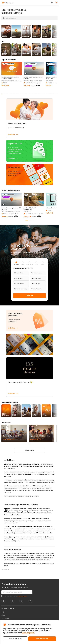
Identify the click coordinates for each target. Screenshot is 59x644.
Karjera (4, 612)
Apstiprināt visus (42, 639)
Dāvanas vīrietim (19, 273)
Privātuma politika (28, 633)
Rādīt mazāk (5, 569)
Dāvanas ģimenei (19, 283)
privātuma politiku (22, 596)
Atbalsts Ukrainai (36, 289)
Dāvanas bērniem (36, 278)
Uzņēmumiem (5, 618)
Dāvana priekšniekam (20, 289)
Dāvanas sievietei (36, 273)
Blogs (3, 615)
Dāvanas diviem (19, 278)
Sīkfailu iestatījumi (15, 639)
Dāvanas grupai (36, 283)
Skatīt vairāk (29, 450)
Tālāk (30, 296)
